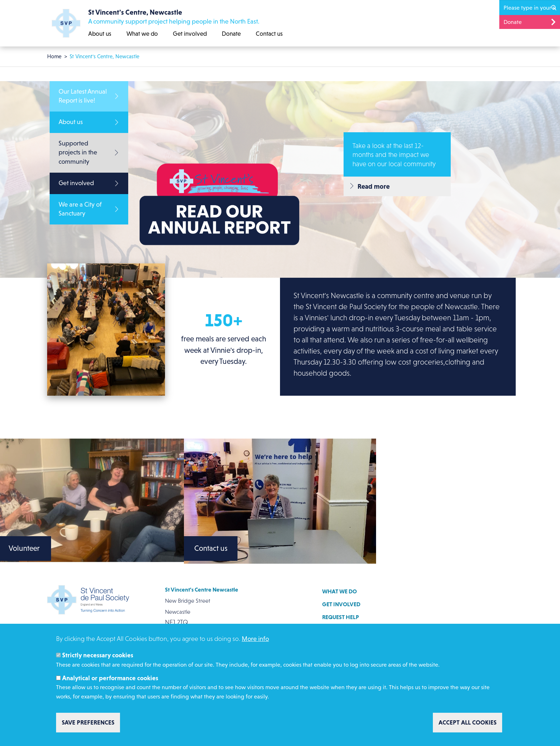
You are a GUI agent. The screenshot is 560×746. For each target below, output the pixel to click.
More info (255, 639)
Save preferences (88, 722)
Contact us (269, 34)
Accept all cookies (467, 722)
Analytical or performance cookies (110, 678)
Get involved (190, 34)
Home (54, 56)
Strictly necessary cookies (98, 655)
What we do (142, 34)
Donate (231, 34)
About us (100, 34)
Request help (341, 617)
